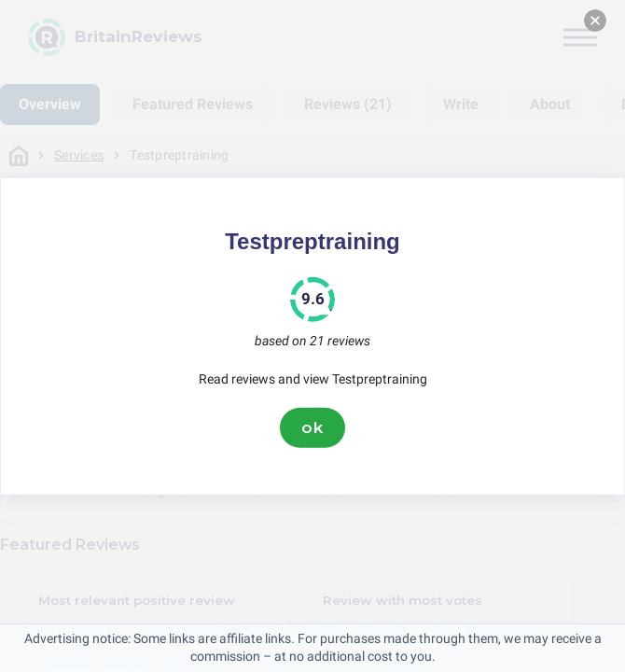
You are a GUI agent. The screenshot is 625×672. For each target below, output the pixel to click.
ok (312, 427)
